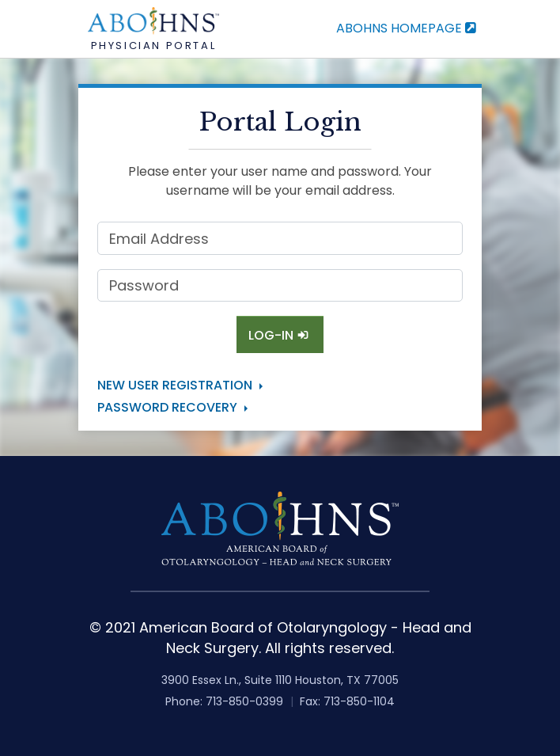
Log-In (280, 335)
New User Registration (175, 385)
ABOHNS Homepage (408, 28)
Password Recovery (167, 407)
